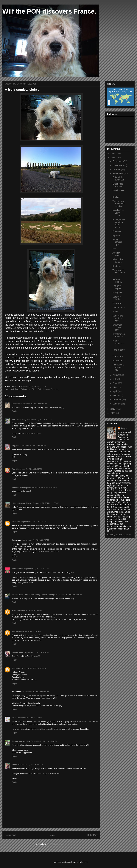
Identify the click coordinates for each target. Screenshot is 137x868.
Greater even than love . (119, 335)
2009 (113, 413)
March (116, 395)
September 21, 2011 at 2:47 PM (29, 611)
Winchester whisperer (21, 487)
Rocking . (117, 197)
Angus (124, 428)
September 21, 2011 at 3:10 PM (28, 631)
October (117, 169)
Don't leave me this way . (118, 318)
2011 (113, 158)
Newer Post (10, 835)
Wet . (115, 249)
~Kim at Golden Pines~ (22, 503)
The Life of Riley (19, 420)
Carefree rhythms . (118, 298)
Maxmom (16, 668)
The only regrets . (117, 287)
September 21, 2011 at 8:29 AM (33, 446)
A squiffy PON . (116, 254)
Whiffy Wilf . (118, 293)
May (115, 387)
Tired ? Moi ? (119, 307)
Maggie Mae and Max (21, 741)
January (117, 404)
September (118, 174)
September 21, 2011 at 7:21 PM (29, 718)
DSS (14, 718)
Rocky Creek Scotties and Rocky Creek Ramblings (34, 595)
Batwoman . (118, 361)
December (118, 161)
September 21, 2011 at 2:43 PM (69, 595)
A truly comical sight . (117, 242)
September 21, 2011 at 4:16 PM (37, 652)
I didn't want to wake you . (118, 367)
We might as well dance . (119, 273)
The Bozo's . (118, 356)
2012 (113, 154)
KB (13, 631)
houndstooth (18, 569)
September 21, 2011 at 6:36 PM (36, 692)
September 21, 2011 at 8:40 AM (29, 469)
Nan (14, 469)
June (115, 383)
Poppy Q (16, 446)
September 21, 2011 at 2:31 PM (37, 569)
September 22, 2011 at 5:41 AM (30, 765)
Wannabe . (118, 303)
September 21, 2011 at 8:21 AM (40, 420)
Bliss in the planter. (118, 261)
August (116, 375)
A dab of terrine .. (117, 281)
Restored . (117, 266)
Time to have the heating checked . (119, 204)
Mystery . (117, 235)
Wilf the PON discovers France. (49, 11)
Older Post (92, 835)
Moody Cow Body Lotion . (118, 213)
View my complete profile (119, 535)
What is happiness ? (118, 343)
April (115, 391)
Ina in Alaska (18, 652)
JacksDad (16, 404)
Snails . (116, 312)
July (115, 379)
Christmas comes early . (117, 327)
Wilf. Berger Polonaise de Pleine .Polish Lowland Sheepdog (35, 389)
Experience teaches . (118, 185)
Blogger (85, 862)
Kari (14, 611)
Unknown (16, 522)
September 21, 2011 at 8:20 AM (34, 404)
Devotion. (117, 231)
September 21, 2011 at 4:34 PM (33, 668)
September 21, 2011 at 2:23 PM (36, 540)
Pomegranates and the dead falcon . (119, 223)
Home (52, 835)
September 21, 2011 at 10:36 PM (44, 741)
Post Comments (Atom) (57, 844)
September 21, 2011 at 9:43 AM (44, 487)
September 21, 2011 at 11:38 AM (46, 503)
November (118, 165)
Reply (14, 411)
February (117, 400)
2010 (113, 409)
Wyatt (14, 765)
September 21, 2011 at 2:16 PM (34, 522)
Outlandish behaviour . (119, 178)
